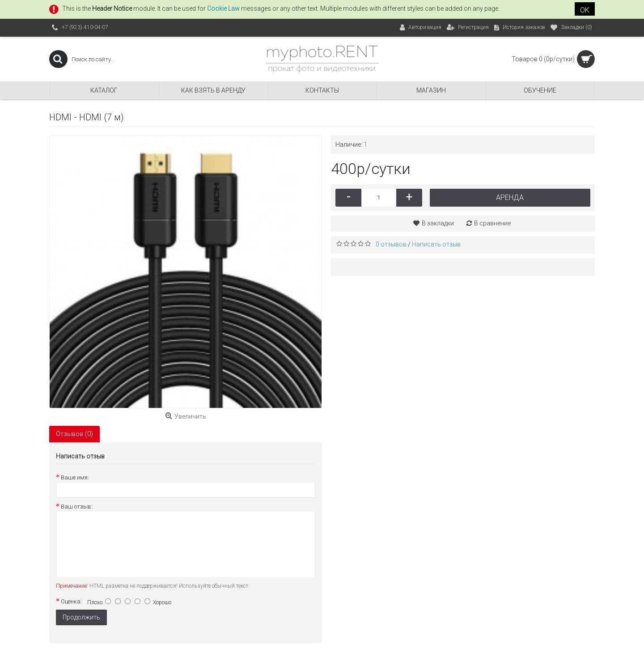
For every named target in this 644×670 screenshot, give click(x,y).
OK (585, 10)
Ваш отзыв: (77, 507)
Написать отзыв (436, 244)
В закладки (438, 223)
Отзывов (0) (74, 434)
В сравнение (492, 223)
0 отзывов (391, 244)
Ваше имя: (75, 477)
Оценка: (71, 601)
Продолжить (81, 617)
